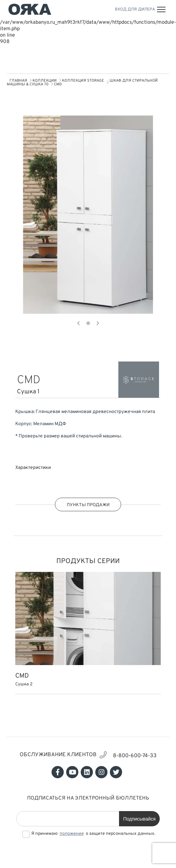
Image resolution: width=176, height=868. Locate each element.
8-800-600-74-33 (135, 756)
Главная (18, 81)
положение (72, 834)
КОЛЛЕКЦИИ (45, 81)
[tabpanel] (88, 215)
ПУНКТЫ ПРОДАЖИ (88, 505)
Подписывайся (139, 819)
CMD (58, 84)
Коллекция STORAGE (83, 81)
